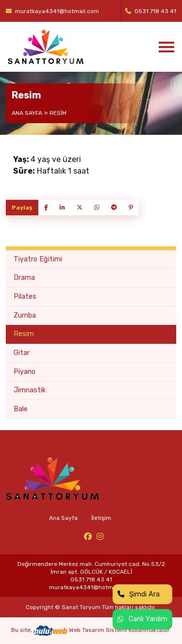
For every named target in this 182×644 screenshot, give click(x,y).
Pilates (25, 297)
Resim (24, 334)
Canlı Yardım (142, 619)
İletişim (101, 518)
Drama (24, 278)
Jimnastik (30, 390)
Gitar (22, 353)
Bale (21, 409)
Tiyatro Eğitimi (38, 259)
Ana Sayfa (27, 113)
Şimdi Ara (139, 594)
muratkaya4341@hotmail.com (52, 11)
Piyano (25, 372)
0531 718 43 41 (151, 11)
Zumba (25, 315)
